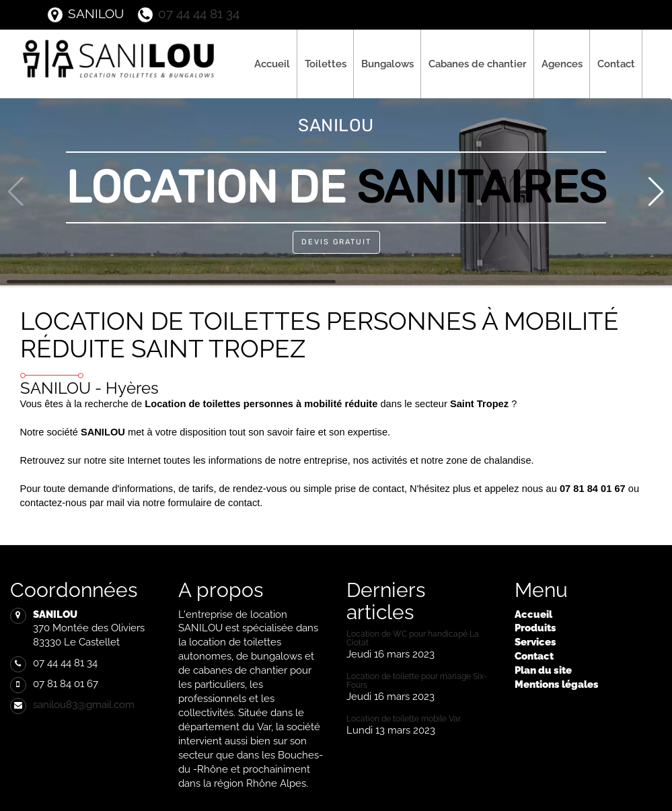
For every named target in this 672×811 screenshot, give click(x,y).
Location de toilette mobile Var (404, 719)
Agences (562, 64)
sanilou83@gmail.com (84, 704)
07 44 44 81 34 (188, 13)
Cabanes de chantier (478, 64)
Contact (616, 64)
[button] (656, 192)
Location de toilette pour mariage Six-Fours (417, 681)
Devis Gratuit (336, 242)
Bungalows (387, 64)
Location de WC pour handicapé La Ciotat (413, 638)
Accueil (272, 64)
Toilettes (326, 64)
